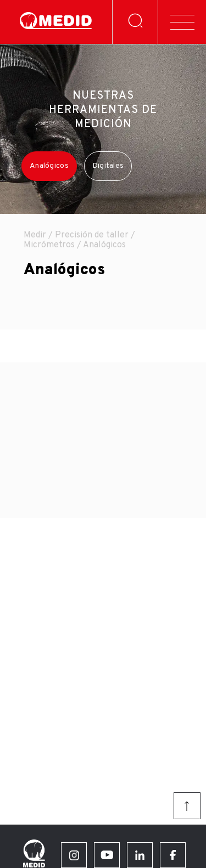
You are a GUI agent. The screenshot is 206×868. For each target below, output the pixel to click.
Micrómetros (49, 245)
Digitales (108, 166)
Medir (35, 235)
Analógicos (49, 166)
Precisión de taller (92, 235)
